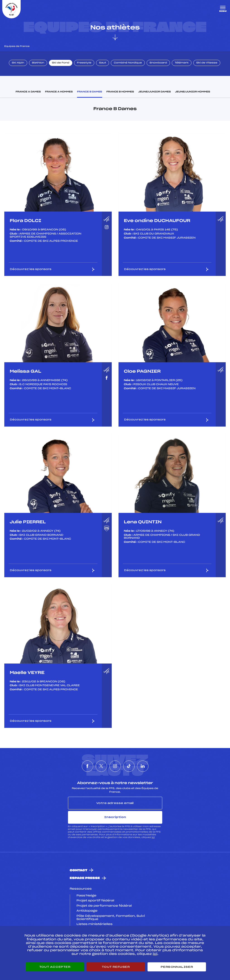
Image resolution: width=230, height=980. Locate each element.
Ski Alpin (18, 63)
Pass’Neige (87, 896)
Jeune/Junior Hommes (193, 92)
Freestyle (84, 63)
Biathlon (38, 63)
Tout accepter (55, 967)
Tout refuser (116, 967)
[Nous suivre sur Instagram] (115, 766)
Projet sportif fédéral (95, 901)
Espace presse (85, 878)
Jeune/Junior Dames (154, 92)
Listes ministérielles (95, 924)
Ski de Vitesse (207, 63)
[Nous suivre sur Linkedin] (143, 766)
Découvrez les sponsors (53, 269)
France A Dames (28, 92)
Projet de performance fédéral (104, 906)
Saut (103, 63)
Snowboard (158, 63)
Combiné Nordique (128, 63)
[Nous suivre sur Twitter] (101, 766)
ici (153, 837)
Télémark (182, 63)
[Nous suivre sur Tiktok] (129, 766)
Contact (79, 870)
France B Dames (90, 92)
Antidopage (87, 911)
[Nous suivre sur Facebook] (87, 766)
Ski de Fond (61, 63)
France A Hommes (59, 92)
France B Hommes (120, 92)
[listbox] (58, 173)
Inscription (115, 817)
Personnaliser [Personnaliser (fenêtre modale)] (177, 967)
